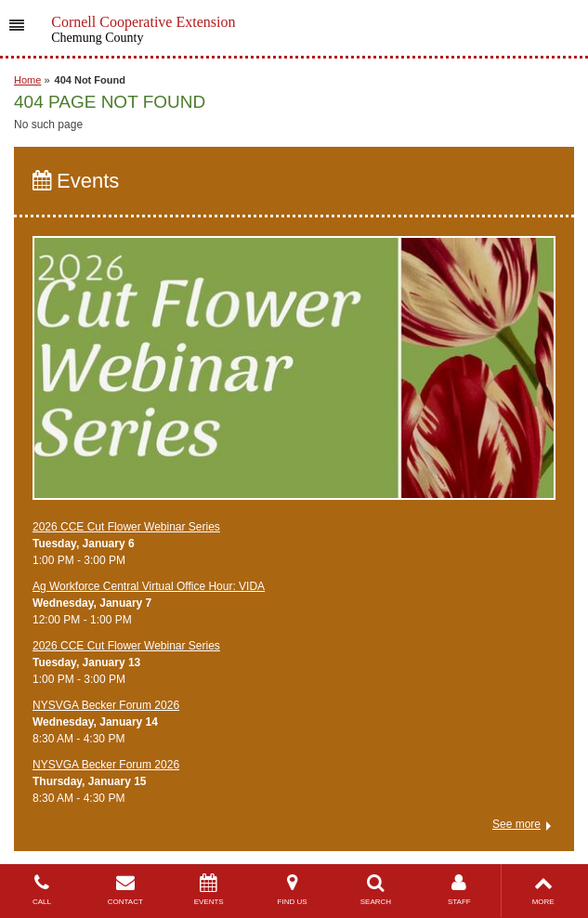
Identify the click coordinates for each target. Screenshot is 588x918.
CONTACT (125, 890)
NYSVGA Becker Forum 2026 (106, 705)
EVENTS (209, 890)
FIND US (293, 890)
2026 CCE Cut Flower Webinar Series (126, 527)
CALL (42, 890)
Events (76, 181)
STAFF (459, 890)
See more (516, 824)
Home (27, 80)
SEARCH (376, 890)
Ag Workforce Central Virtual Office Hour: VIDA (149, 586)
